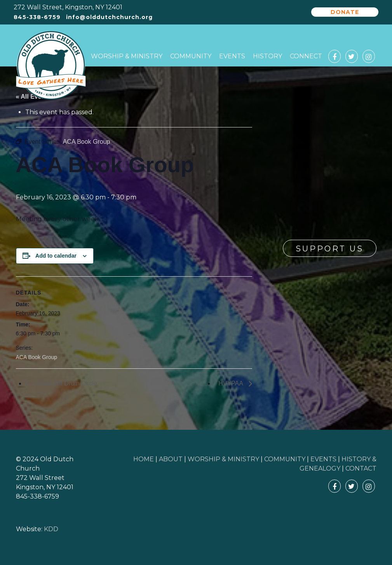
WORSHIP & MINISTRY (223, 459)
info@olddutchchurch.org (109, 17)
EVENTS (323, 459)
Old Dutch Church (51, 66)
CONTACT (361, 468)
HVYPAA (231, 383)
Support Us (330, 249)
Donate (345, 12)
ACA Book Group (37, 357)
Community (191, 56)
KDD (51, 529)
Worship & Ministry (127, 56)
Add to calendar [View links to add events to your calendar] (56, 256)
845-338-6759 (37, 17)
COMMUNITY (285, 459)
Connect (306, 56)
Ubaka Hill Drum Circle (65, 383)
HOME (144, 459)
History (267, 56)
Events (232, 56)
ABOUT (171, 459)
